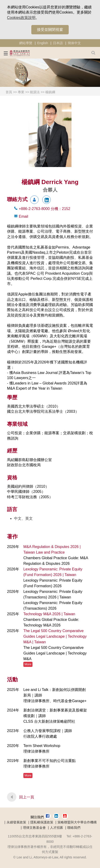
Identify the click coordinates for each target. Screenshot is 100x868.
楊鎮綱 (50, 92)
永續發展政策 (16, 822)
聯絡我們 (74, 828)
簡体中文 (74, 43)
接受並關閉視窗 (50, 30)
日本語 (58, 43)
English (43, 43)
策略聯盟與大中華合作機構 (77, 822)
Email (23, 216)
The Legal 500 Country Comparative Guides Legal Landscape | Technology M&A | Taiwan (55, 636)
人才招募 (57, 828)
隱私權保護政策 (42, 822)
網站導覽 (26, 43)
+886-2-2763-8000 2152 (44, 209)
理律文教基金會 (34, 828)
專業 (21, 92)
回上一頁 (27, 797)
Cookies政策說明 (21, 18)
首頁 (9, 92)
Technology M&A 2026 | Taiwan (49, 614)
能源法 (35, 92)
